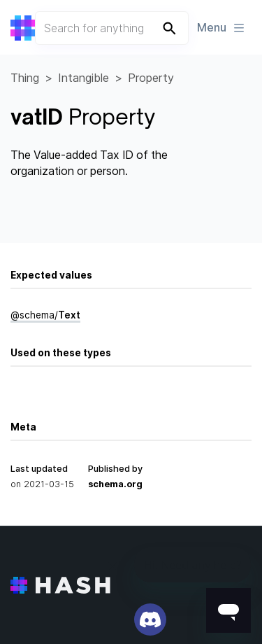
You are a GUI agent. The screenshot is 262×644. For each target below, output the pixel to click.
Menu (221, 27)
